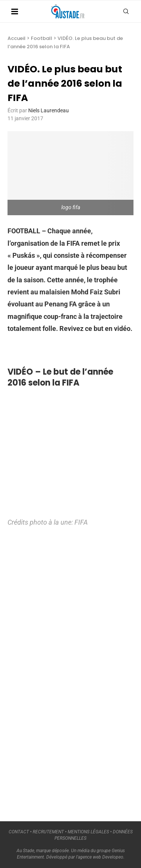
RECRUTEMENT (48, 832)
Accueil (17, 38)
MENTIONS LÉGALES (88, 832)
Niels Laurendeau (49, 110)
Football (42, 38)
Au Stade (25, 851)
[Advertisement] (64, 671)
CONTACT (19, 832)
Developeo (113, 857)
